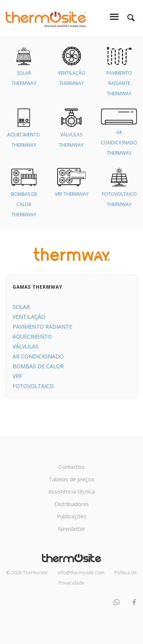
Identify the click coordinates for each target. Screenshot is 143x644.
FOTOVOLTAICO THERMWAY (119, 191)
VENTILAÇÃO (29, 317)
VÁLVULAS (26, 346)
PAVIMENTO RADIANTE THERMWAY (119, 75)
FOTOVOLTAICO (33, 386)
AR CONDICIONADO (38, 356)
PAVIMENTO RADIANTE (42, 327)
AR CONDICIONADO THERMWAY (119, 135)
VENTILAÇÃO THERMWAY (72, 70)
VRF (17, 376)
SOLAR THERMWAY (24, 70)
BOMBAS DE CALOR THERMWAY (24, 196)
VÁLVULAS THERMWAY (71, 132)
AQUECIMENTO (32, 336)
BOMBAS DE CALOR (38, 366)
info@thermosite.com (81, 573)
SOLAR (21, 307)
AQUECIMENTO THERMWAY (24, 132)
